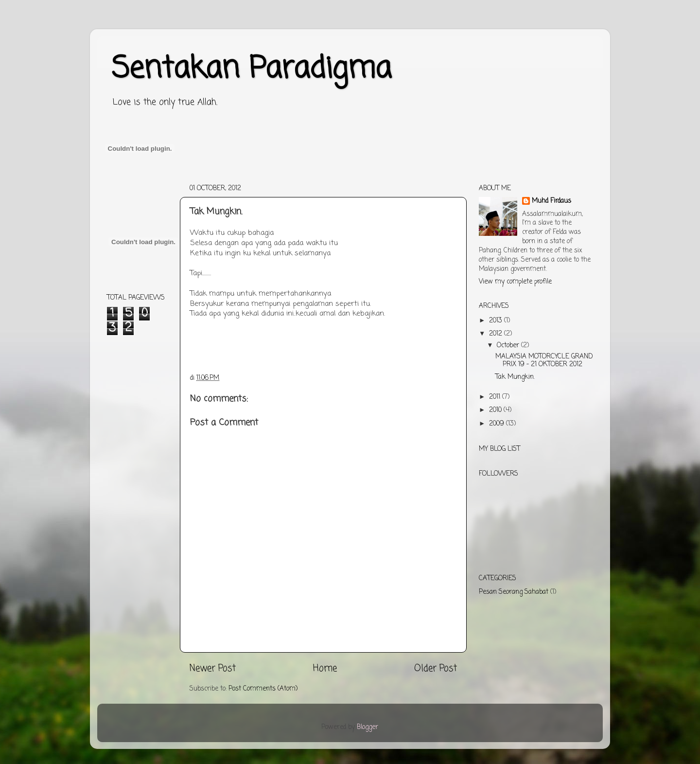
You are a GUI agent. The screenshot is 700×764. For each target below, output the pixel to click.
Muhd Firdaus (551, 202)
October (509, 346)
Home (325, 669)
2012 (497, 334)
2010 (496, 410)
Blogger (367, 727)
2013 (497, 321)
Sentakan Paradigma (252, 69)
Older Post (436, 669)
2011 (496, 397)
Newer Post (213, 669)
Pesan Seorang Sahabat (514, 592)
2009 (498, 424)
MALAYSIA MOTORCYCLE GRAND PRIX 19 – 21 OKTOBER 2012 (544, 361)
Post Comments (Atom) (263, 689)
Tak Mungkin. (515, 377)
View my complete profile (515, 282)
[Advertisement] (284, 184)
